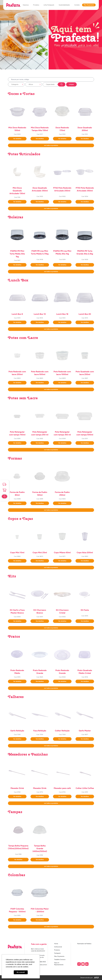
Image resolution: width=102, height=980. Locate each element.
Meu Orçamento (89, 5)
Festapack (57, 953)
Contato (77, 5)
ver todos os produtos (51, 145)
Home (56, 944)
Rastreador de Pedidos (84, 944)
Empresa (26, 5)
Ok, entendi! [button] (21, 972)
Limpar (71, 84)
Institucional (58, 947)
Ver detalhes (17, 139)
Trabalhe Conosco (60, 960)
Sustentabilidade (64, 5)
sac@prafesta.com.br (40, 965)
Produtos (36, 5)
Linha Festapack (49, 5)
